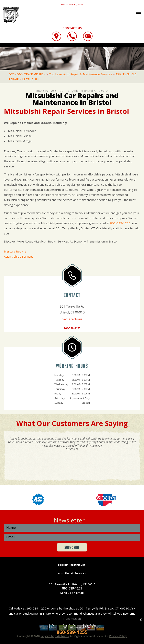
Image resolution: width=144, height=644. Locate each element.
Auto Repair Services (72, 573)
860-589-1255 (46, 91)
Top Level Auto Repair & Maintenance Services (81, 74)
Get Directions (72, 319)
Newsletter (69, 520)
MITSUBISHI (31, 79)
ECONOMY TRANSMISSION (27, 74)
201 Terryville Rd (71, 91)
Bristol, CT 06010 (96, 91)
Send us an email (72, 593)
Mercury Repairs (15, 251)
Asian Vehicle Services (19, 256)
